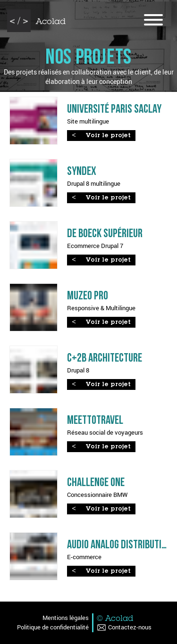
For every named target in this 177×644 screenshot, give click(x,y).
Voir (108, 136)
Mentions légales (66, 618)
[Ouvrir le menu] (153, 21)
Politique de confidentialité (53, 627)
